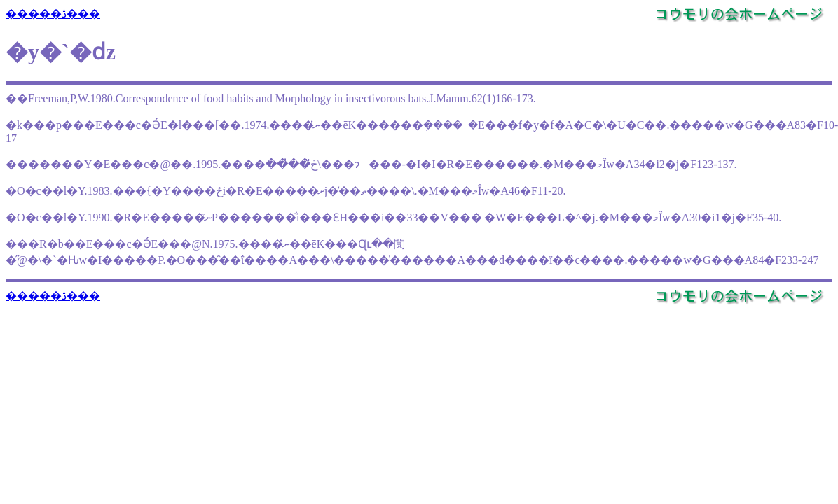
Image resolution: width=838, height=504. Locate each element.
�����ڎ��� (53, 14)
